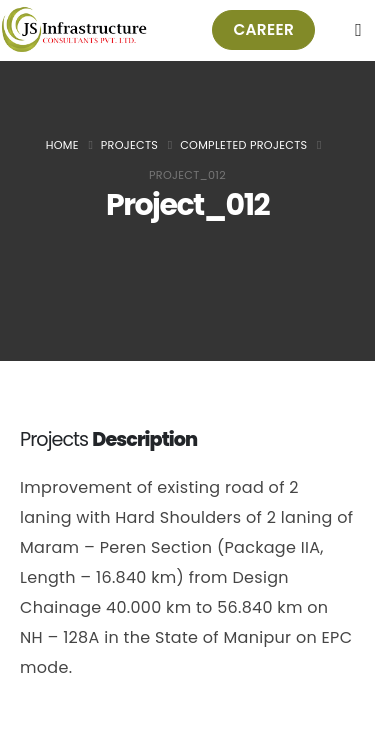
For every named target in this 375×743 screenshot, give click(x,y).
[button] (263, 30)
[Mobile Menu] (358, 30)
